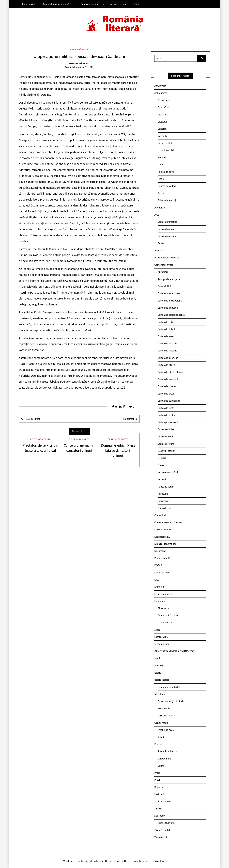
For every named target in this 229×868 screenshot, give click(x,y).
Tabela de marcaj (167, 200)
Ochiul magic (161, 723)
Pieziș (161, 179)
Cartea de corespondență (171, 315)
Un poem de (164, 759)
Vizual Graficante (95, 861)
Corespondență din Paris (171, 701)
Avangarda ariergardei (169, 279)
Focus (161, 465)
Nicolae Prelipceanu (79, 63)
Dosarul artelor (162, 573)
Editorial (162, 129)
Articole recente (118, 4)
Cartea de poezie (167, 386)
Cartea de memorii (168, 379)
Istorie (158, 673)
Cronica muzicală (167, 236)
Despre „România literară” (56, 4)
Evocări (158, 630)
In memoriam (162, 644)
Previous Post (32, 419)
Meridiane (160, 694)
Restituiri (159, 794)
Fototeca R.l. (161, 637)
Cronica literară (166, 444)
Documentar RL (163, 558)
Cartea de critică (166, 322)
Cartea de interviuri (168, 358)
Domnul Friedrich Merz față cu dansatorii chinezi (118, 450)
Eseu (157, 580)
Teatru (161, 243)
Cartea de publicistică (169, 401)
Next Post (129, 419)
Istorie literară (162, 680)
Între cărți (163, 479)
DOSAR (158, 565)
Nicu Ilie (80, 861)
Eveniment (160, 601)
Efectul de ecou (166, 730)
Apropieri (163, 272)
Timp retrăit (161, 837)
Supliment (160, 816)
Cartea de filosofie (167, 351)
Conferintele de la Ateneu (168, 522)
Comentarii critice (164, 265)
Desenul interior (166, 451)
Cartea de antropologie (170, 301)
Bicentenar (163, 608)
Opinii (161, 165)
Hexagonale (164, 708)
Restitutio (163, 494)
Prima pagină (29, 4)
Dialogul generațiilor (165, 544)
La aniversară (165, 623)
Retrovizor (163, 501)
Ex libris (162, 458)
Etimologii (160, 587)
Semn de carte (165, 508)
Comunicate (161, 515)
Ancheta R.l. (161, 208)
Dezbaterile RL (162, 537)
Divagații (162, 122)
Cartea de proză (166, 394)
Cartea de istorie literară (171, 372)
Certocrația (164, 100)
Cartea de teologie (167, 415)
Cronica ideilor (165, 436)
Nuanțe (162, 157)
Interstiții (162, 136)
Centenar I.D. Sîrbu (168, 615)
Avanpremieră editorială (167, 258)
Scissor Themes (124, 861)
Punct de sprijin (166, 487)
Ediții (136, 4)
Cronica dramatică (167, 222)
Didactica (163, 115)
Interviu (158, 666)
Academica (160, 86)
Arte (157, 215)
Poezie (158, 744)
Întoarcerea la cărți (168, 472)
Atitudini (159, 250)
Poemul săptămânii (168, 751)
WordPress (161, 861)
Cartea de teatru (166, 408)
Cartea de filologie (167, 343)
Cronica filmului (166, 229)
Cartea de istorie (166, 365)
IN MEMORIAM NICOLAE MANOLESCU (175, 651)
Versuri (161, 766)
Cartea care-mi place (169, 293)
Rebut (161, 737)
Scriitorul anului (163, 801)
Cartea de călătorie (168, 308)
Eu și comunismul (164, 594)
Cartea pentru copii (168, 422)
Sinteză (158, 809)
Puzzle (161, 193)
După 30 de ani (166, 823)
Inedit (157, 658)
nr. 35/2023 (88, 67)
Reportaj (159, 787)
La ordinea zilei (166, 150)
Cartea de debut (166, 329)
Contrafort (163, 107)
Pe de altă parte (79, 49)
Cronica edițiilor (166, 429)
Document (160, 551)
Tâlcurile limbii (162, 830)
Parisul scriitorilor (167, 716)
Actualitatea (161, 93)
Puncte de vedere (167, 186)
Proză (157, 773)
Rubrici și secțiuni (90, 4)
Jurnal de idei (165, 143)
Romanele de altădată (169, 687)
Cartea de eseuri (166, 336)
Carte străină (164, 286)
